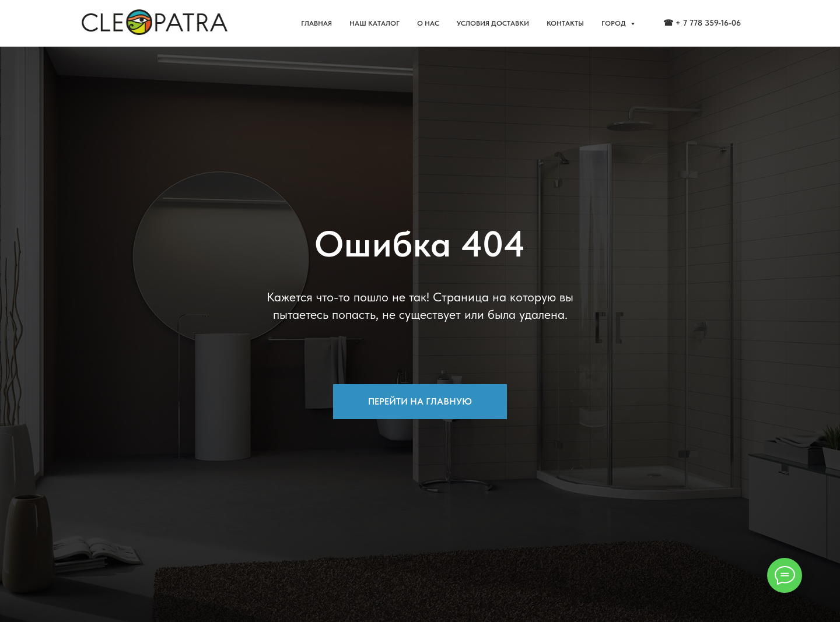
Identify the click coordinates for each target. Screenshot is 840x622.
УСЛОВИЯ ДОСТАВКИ (493, 23)
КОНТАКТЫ (565, 23)
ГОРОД (615, 23)
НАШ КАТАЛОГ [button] (374, 23)
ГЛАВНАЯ (316, 23)
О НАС (428, 23)
